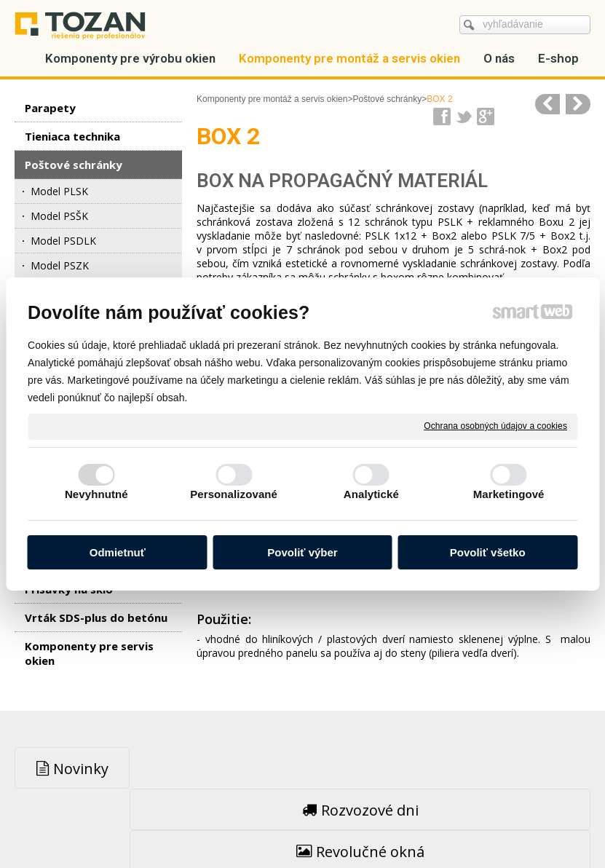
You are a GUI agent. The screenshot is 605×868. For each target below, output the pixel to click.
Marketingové (509, 494)
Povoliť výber (302, 552)
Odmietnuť (118, 552)
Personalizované (234, 494)
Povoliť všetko (488, 552)
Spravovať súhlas (534, 825)
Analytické (371, 494)
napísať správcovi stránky (272, 825)
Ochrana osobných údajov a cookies (495, 426)
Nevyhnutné (96, 494)
